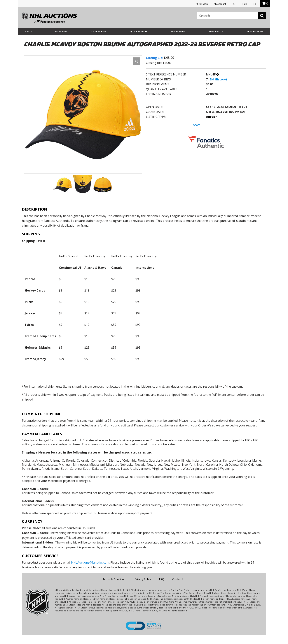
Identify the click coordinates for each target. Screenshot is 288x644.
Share (197, 125)
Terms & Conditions (115, 579)
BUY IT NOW (178, 31)
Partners (61, 31)
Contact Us (179, 579)
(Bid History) (218, 79)
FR (255, 4)
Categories (99, 31)
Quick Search (138, 31)
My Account (220, 4)
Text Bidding (255, 31)
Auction (212, 117)
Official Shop (201, 4)
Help (245, 4)
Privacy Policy (143, 579)
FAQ (234, 4)
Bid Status (216, 31)
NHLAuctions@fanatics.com (90, 562)
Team (28, 31)
